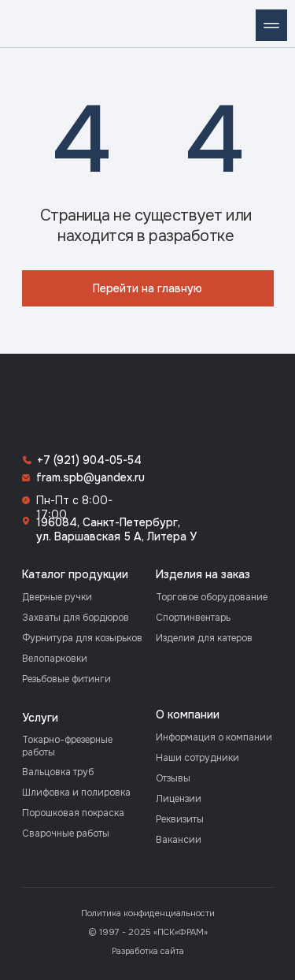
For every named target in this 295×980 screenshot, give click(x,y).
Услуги (40, 718)
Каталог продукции (75, 574)
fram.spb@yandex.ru (90, 477)
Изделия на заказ (203, 574)
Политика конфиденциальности (148, 913)
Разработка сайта (148, 951)
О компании (188, 715)
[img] (24, 24)
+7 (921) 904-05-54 (89, 460)
